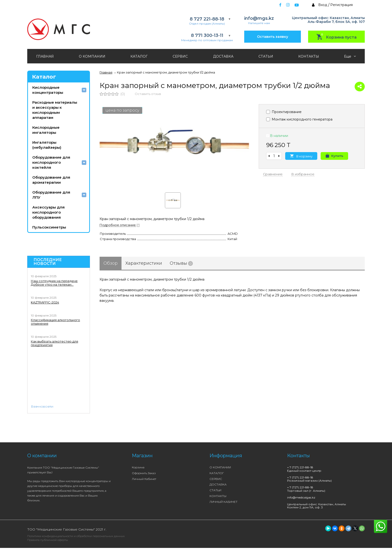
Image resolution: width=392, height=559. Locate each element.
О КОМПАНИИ (92, 56)
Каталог (44, 77)
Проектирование (284, 112)
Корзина (138, 467)
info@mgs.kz (259, 18)
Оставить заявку (273, 37)
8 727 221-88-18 (207, 19)
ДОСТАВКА (223, 56)
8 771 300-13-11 (207, 36)
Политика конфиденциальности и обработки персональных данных (76, 536)
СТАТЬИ (266, 56)
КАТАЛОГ (139, 56)
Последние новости (48, 262)
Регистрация (341, 5)
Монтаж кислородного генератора (299, 119)
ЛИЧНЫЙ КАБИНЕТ (223, 502)
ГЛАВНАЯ (45, 56)
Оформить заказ (144, 473)
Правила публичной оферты (48, 540)
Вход (323, 5)
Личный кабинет (144, 479)
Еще (350, 56)
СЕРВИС (180, 56)
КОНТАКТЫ (309, 56)
